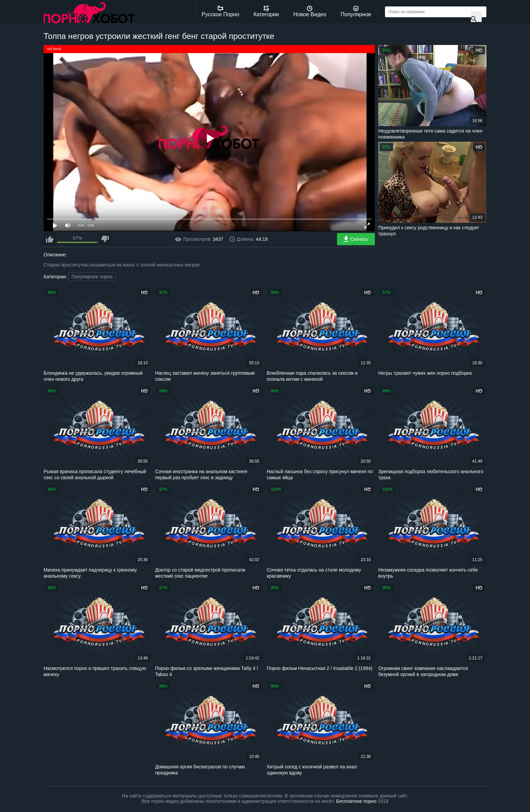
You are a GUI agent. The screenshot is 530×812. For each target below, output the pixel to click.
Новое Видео (310, 11)
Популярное (356, 11)
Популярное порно (92, 277)
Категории (266, 11)
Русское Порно (221, 11)
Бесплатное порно (356, 801)
